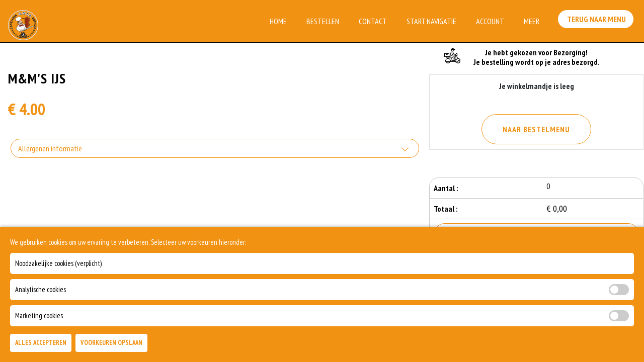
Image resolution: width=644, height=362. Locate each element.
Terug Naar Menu (598, 20)
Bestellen (323, 21)
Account (490, 21)
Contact (373, 21)
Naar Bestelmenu (536, 129)
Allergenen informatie (50, 148)
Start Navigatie (431, 21)
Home (278, 21)
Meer (532, 21)
